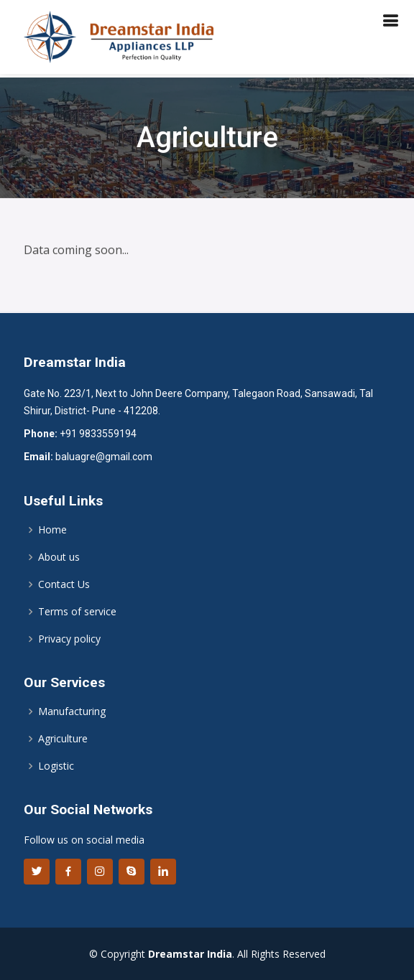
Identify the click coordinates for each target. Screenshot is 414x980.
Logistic (56, 766)
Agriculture (63, 739)
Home (52, 530)
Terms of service (77, 612)
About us (59, 557)
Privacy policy (69, 639)
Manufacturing (72, 711)
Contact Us (64, 584)
